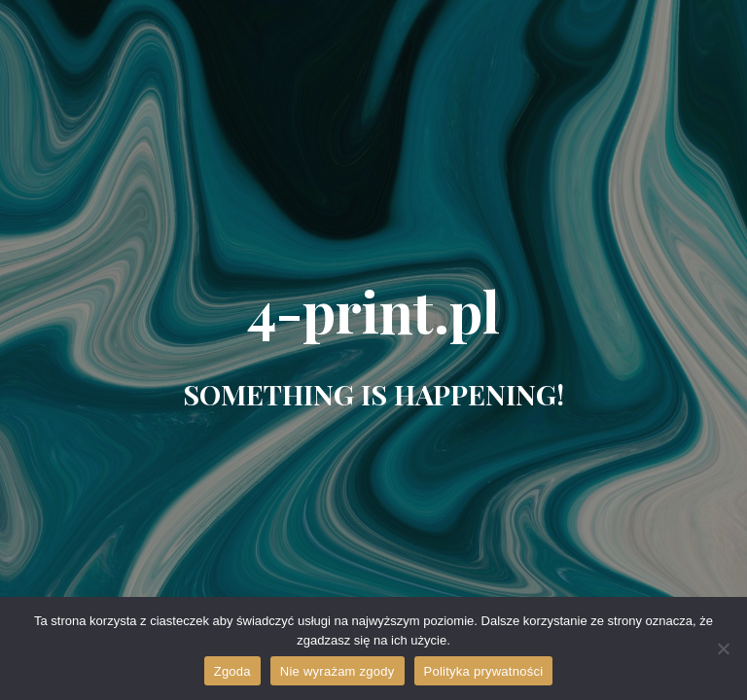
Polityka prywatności (484, 671)
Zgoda (232, 671)
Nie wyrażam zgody (338, 671)
